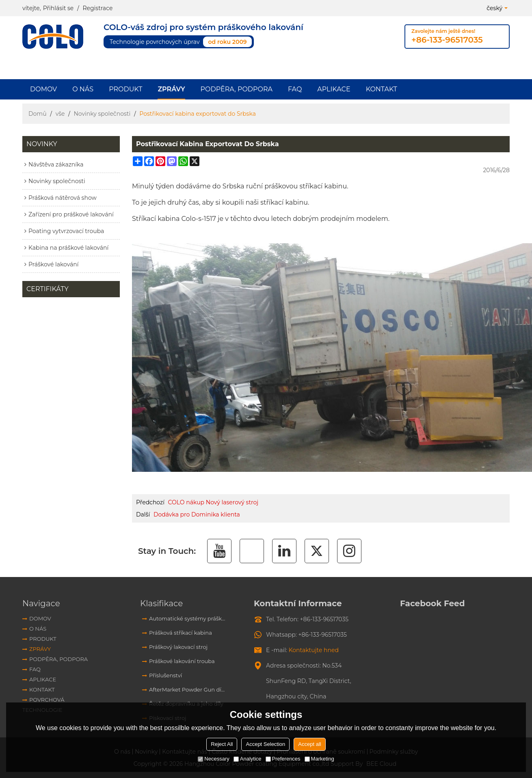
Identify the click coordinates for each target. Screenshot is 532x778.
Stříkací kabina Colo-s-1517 (174, 219)
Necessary (213, 759)
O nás (83, 89)
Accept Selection (265, 744)
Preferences (283, 759)
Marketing (319, 759)
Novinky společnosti (102, 114)
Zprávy (171, 89)
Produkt (125, 89)
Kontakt (382, 89)
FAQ (295, 89)
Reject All (222, 744)
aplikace (334, 89)
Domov (43, 89)
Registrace (97, 8)
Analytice (248, 759)
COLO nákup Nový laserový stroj (213, 502)
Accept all (309, 744)
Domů (38, 114)
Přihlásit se (58, 8)
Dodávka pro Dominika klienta (197, 514)
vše (60, 114)
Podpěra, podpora (237, 89)
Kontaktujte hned (314, 650)
